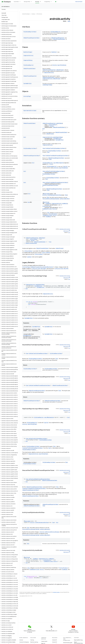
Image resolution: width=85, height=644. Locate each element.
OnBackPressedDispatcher (58, 38)
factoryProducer (53, 214)
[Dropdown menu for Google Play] (52, 2)
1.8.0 (69, 279)
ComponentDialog (28, 60)
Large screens (44, 641)
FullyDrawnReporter (56, 32)
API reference (6, 7)
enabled (29, 257)
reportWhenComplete (58, 163)
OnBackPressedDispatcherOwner (32, 38)
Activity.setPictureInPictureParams (49, 532)
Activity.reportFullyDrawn (59, 65)
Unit (44, 129)
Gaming (32, 640)
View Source (66, 231)
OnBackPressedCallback (59, 39)
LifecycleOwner (52, 125)
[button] (9, 24)
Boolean (52, 126)
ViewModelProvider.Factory (49, 209)
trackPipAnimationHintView (54, 195)
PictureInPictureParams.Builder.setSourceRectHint (56, 199)
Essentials (16, 2)
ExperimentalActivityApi (30, 111)
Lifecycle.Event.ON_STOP (61, 269)
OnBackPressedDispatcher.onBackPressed (53, 70)
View (44, 148)
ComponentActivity (28, 56)
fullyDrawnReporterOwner (29, 450)
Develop (33, 14)
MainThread (46, 202)
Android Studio (79, 2)
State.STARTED (46, 253)
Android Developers (26, 14)
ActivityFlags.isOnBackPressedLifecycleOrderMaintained (38, 267)
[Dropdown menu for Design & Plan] (32, 2)
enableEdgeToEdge (47, 85)
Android (21, 640)
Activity (45, 195)
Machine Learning (34, 642)
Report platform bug (78, 640)
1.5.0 (69, 380)
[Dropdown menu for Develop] (41, 2)
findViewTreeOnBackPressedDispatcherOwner (57, 156)
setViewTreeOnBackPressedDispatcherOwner (57, 183)
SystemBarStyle (27, 83)
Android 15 (55, 640)
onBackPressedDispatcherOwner (31, 490)
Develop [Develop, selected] (37, 2)
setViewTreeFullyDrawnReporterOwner (55, 171)
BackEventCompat (28, 52)
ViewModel (48, 204)
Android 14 (55, 642)
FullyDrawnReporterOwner (30, 32)
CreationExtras (46, 206)
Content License (56, 592)
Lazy (29, 202)
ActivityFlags (27, 96)
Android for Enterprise (24, 642)
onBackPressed (50, 134)
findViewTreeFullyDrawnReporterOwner (55, 148)
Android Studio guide (68, 643)
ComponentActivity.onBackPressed (51, 79)
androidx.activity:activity (65, 229)
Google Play (47, 2)
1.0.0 (69, 233)
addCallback (59, 123)
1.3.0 (69, 516)
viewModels (65, 204)
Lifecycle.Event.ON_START (39, 269)
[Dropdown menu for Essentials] (21, 2)
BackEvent (54, 52)
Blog (58, 2)
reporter (65, 167)
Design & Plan (27, 2)
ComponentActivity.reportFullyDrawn (38, 454)
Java (69, 21)
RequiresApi (46, 194)
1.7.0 (69, 348)
